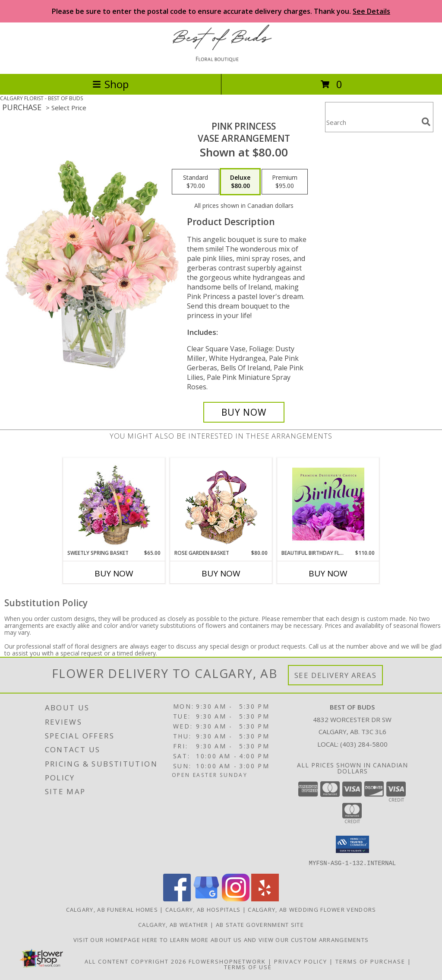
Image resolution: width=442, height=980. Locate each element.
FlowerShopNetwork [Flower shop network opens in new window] (227, 961)
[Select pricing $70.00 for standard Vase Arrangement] (196, 182)
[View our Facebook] (177, 899)
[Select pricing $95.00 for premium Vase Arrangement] (285, 182)
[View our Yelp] (265, 899)
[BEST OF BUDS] (221, 61)
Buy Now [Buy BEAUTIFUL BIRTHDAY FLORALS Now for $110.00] (328, 573)
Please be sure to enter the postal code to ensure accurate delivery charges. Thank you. (221, 11)
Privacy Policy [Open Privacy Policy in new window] (301, 961)
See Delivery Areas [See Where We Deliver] (336, 675)
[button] (352, 844)
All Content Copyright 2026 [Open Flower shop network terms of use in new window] (136, 961)
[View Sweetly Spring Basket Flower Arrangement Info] (114, 504)
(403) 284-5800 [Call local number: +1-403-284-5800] (364, 744)
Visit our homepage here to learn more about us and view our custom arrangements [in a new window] (221, 939)
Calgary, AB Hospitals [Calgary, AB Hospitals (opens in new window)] (203, 909)
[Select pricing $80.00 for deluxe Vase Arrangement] (240, 182)
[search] (426, 122)
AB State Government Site (260, 924)
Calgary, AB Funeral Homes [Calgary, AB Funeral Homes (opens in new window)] (112, 909)
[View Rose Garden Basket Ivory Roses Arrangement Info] (221, 504)
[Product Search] (372, 122)
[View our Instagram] (236, 899)
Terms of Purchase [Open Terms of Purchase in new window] (370, 961)
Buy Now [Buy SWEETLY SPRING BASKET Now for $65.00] (114, 573)
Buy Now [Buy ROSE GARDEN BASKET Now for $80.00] (221, 573)
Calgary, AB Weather (173, 924)
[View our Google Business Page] (206, 899)
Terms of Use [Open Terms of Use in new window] (248, 967)
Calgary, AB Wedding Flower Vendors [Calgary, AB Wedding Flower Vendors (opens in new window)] (312, 909)
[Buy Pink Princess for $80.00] (244, 412)
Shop (110, 84)
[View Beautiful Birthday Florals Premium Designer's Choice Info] (328, 504)
